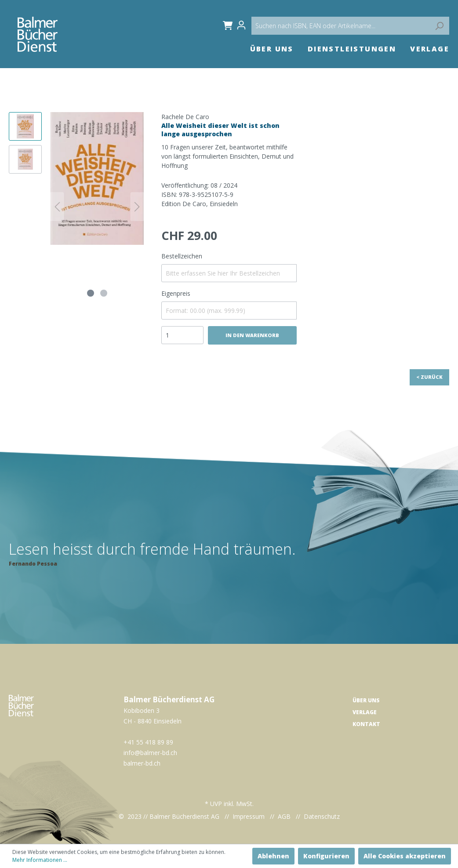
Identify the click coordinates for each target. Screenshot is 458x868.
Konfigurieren (326, 856)
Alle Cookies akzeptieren (405, 856)
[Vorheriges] (57, 207)
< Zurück (429, 377)
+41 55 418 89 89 (148, 742)
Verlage (365, 712)
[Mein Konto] (244, 25)
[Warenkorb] (226, 25)
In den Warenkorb (252, 335)
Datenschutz (322, 816)
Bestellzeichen (182, 256)
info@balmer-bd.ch (150, 753)
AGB (284, 816)
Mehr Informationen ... (40, 860)
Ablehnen (273, 856)
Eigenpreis (176, 293)
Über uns (366, 700)
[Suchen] (439, 26)
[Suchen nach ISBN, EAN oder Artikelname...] (350, 26)
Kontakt (366, 724)
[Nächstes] (137, 207)
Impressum (249, 816)
